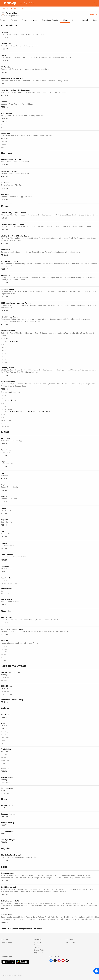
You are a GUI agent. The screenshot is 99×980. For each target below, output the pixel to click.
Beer (74, 20)
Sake (95, 20)
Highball (84, 20)
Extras (24, 20)
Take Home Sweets (50, 20)
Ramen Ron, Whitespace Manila (16, 9)
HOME (3, 9)
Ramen (14, 20)
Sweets (34, 20)
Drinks (65, 20)
